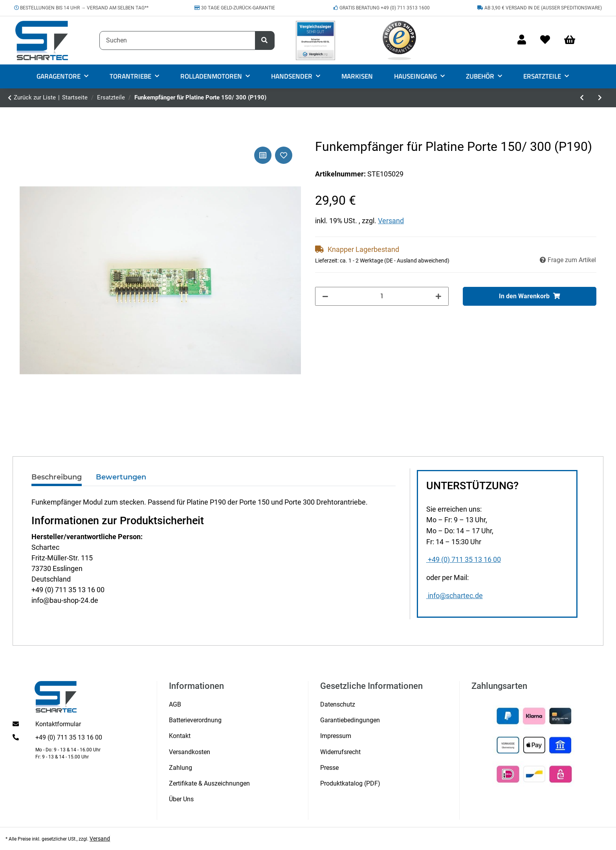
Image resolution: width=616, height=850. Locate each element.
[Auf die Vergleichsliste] (263, 155)
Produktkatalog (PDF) (350, 783)
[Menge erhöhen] (438, 296)
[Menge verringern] (325, 296)
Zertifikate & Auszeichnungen (209, 783)
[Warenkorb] (573, 40)
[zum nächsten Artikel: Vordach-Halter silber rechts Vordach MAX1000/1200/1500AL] (600, 98)
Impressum (336, 736)
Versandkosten (190, 752)
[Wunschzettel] (545, 40)
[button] (522, 40)
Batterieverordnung (195, 720)
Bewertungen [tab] (121, 477)
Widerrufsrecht (340, 752)
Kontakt (180, 736)
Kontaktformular (58, 724)
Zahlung (181, 768)
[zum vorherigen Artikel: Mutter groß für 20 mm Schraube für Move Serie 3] (582, 98)
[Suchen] (177, 40)
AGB (175, 704)
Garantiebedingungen (350, 720)
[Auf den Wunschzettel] (284, 155)
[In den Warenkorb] (530, 296)
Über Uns (181, 799)
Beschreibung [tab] (57, 477)
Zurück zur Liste (35, 97)
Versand (391, 221)
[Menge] (382, 296)
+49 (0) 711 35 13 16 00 (464, 560)
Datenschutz (338, 704)
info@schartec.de (455, 596)
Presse (329, 768)
